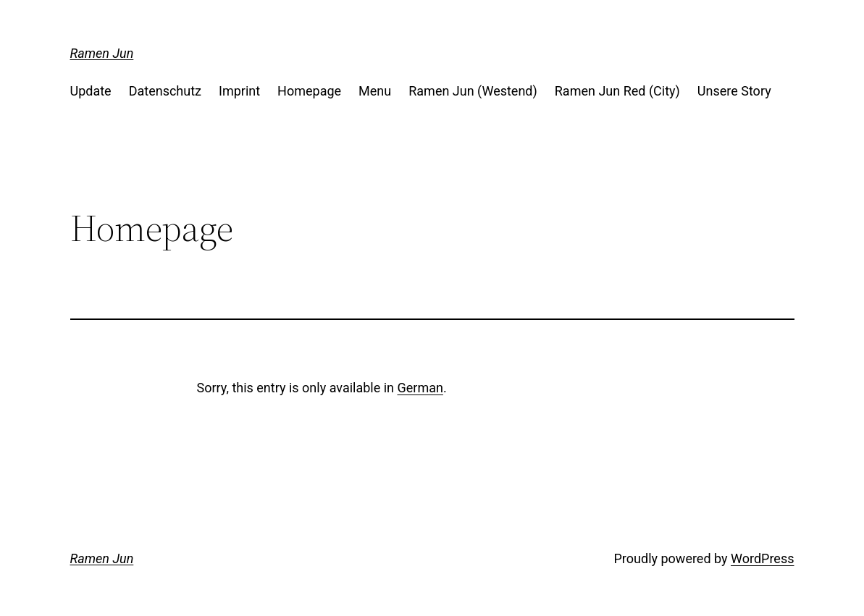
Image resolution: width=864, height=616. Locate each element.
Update (91, 91)
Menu (375, 91)
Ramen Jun (102, 53)
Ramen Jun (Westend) (473, 91)
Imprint (239, 91)
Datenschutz (165, 91)
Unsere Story (734, 91)
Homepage (309, 91)
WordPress (762, 558)
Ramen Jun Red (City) (617, 91)
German (420, 388)
